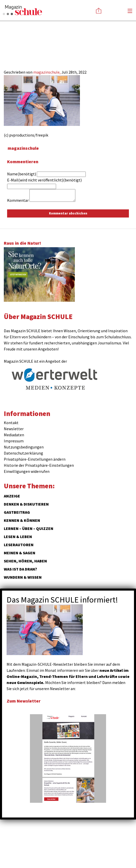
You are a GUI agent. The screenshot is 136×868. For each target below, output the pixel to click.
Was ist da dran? (20, 569)
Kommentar (18, 200)
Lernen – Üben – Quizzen (29, 528)
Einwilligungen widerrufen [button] (27, 471)
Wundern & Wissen (23, 577)
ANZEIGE (12, 496)
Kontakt (11, 423)
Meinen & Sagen (20, 553)
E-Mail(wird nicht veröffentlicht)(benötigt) (44, 180)
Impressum (14, 441)
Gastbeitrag (17, 512)
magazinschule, (47, 72)
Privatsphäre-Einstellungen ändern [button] (35, 459)
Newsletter (14, 429)
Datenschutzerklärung (23, 453)
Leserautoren (19, 545)
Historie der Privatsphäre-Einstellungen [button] (39, 465)
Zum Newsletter (24, 701)
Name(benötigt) (22, 174)
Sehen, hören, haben (25, 561)
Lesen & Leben (18, 537)
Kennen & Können (22, 520)
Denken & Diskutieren (26, 504)
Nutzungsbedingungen (24, 447)
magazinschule (23, 148)
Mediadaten (14, 435)
